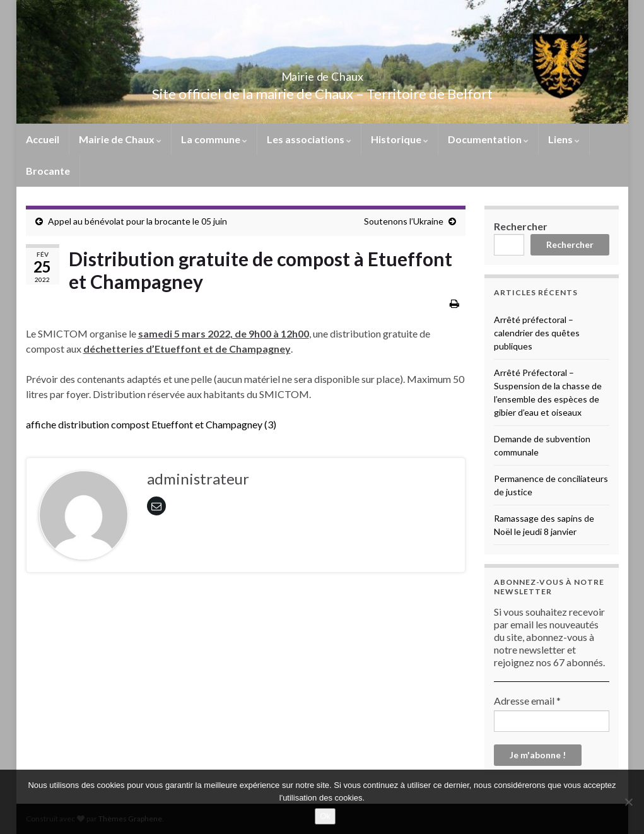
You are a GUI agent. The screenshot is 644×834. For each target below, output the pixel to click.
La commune (214, 139)
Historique (400, 139)
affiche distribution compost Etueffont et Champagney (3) (151, 424)
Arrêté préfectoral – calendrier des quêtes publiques (537, 333)
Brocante (48, 171)
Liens (564, 139)
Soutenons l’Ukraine (404, 221)
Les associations (309, 139)
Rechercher (521, 226)
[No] (628, 802)
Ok (325, 816)
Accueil (43, 139)
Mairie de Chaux (322, 73)
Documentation (488, 139)
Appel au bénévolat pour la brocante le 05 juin (138, 221)
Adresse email (527, 701)
